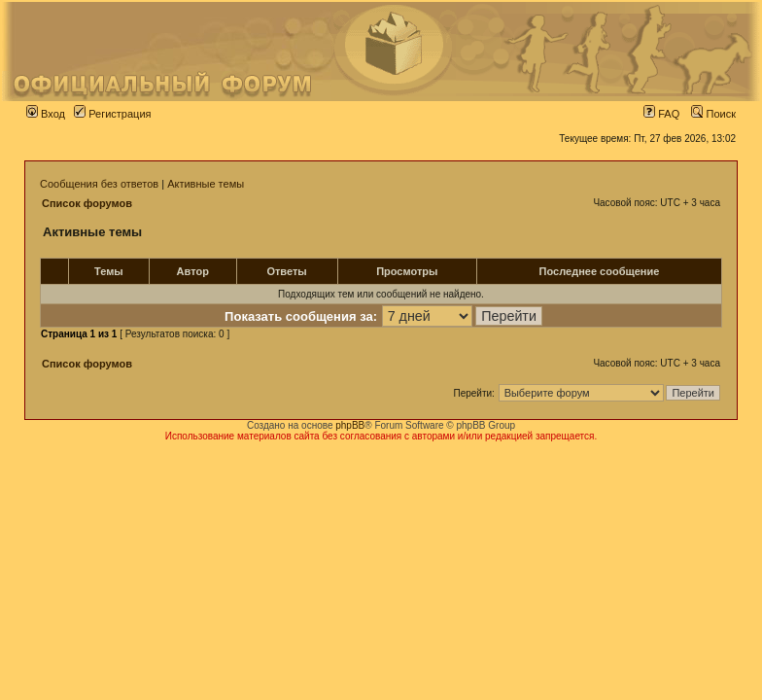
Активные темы (206, 184)
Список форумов (87, 203)
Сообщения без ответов (99, 184)
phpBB (350, 425)
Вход (46, 114)
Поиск (713, 114)
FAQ (661, 114)
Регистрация (112, 114)
